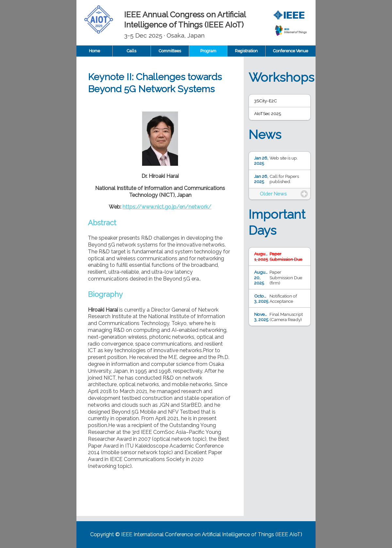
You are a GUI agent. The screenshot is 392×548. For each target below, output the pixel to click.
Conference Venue (291, 51)
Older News (273, 194)
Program (208, 51)
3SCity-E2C (266, 101)
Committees (170, 51)
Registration (246, 51)
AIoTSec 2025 (268, 113)
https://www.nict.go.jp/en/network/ (167, 207)
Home (94, 51)
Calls (131, 51)
